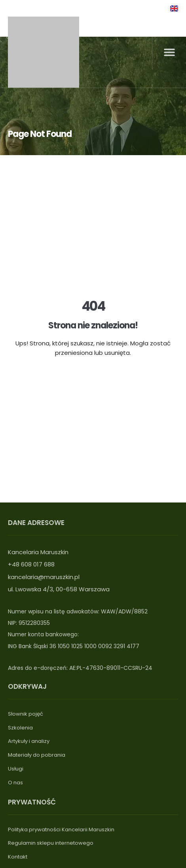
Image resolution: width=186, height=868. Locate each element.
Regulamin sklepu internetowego (51, 843)
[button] (169, 52)
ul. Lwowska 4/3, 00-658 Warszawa (59, 589)
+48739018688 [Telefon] (33, 8)
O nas (15, 783)
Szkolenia (20, 728)
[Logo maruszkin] (44, 52)
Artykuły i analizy (29, 741)
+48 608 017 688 (31, 564)
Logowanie (121, 8)
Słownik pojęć (26, 714)
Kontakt (18, 857)
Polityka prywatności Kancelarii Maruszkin (61, 830)
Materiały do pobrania (37, 755)
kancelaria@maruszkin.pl (44, 577)
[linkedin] (145, 7)
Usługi (16, 769)
